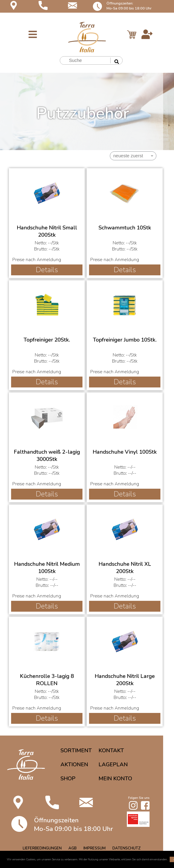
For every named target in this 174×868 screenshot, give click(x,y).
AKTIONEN (74, 764)
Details (47, 270)
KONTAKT (111, 750)
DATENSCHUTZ (127, 848)
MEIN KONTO (115, 778)
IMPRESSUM (94, 848)
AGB (72, 848)
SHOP (68, 778)
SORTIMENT (76, 750)
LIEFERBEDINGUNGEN (42, 848)
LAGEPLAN (113, 764)
